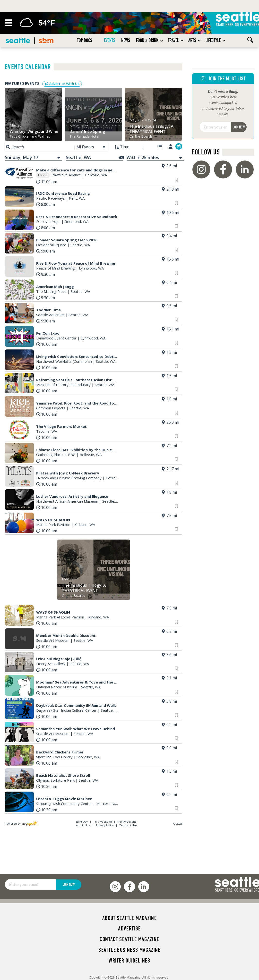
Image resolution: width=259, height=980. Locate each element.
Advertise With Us (62, 84)
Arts (192, 40)
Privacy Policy (105, 825)
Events (110, 40)
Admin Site (83, 825)
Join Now (239, 127)
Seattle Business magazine (129, 950)
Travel (173, 40)
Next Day (82, 822)
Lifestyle (213, 40)
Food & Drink (147, 40)
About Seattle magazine (129, 918)
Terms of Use (128, 825)
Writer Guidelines (129, 961)
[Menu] (8, 23)
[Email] (215, 127)
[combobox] (91, 147)
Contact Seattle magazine (129, 939)
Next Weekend (127, 822)
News (126, 40)
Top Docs (85, 40)
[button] (162, 40)
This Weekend (103, 822)
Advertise (129, 929)
